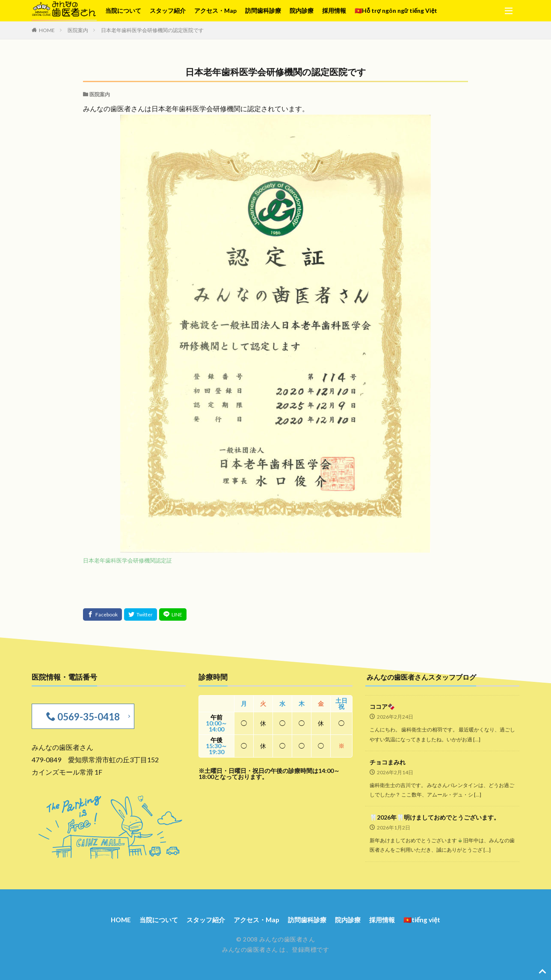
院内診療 (302, 10)
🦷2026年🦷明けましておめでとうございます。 (435, 817)
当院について (123, 10)
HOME (47, 30)
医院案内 (78, 30)
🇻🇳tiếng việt (430, 919)
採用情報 (334, 10)
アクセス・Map (215, 10)
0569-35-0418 (86, 716)
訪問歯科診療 (263, 10)
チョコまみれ (388, 762)
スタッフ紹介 (168, 10)
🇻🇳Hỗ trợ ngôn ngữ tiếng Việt (396, 10)
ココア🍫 (382, 706)
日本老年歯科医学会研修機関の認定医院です (152, 30)
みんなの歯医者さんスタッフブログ (425, 677)
